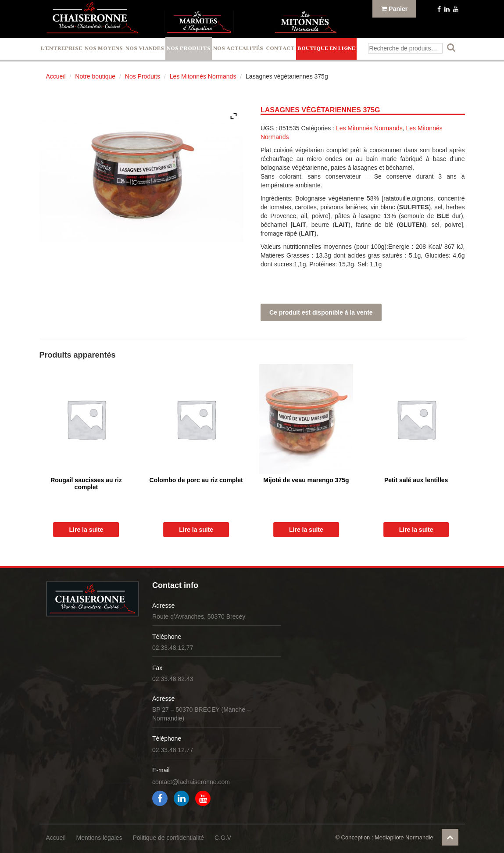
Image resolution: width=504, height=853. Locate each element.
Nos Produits (189, 48)
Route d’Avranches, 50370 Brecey (199, 616)
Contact (280, 48)
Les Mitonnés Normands (203, 76)
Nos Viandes (145, 48)
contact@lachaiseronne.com (191, 782)
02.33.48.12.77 (173, 648)
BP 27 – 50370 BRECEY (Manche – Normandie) (201, 714)
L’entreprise (61, 48)
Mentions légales (99, 838)
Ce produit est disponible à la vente (321, 312)
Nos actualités (238, 48)
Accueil (56, 76)
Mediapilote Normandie (404, 837)
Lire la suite (86, 530)
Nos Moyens (104, 48)
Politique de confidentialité (168, 838)
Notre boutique (95, 76)
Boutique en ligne (326, 48)
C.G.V (223, 838)
